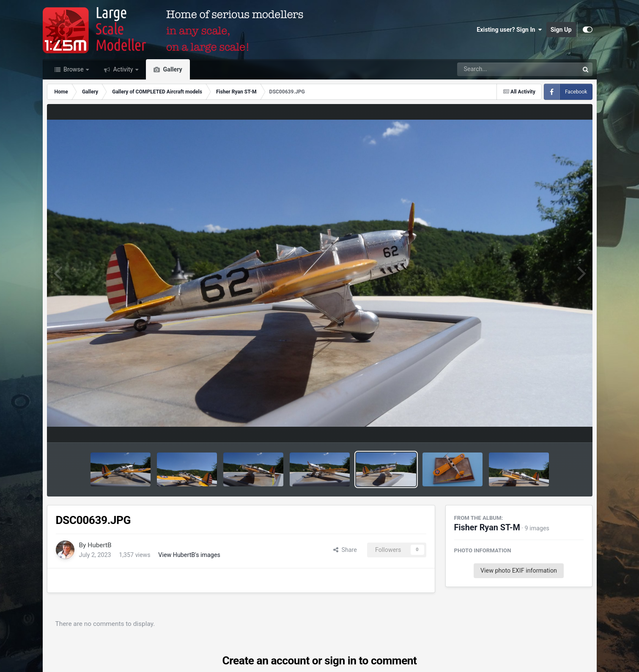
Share (345, 550)
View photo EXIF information (519, 571)
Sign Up (561, 30)
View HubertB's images (189, 555)
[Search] (495, 69)
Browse (74, 69)
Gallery (172, 69)
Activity (123, 69)
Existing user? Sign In (509, 30)
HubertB (99, 545)
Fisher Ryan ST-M (487, 528)
